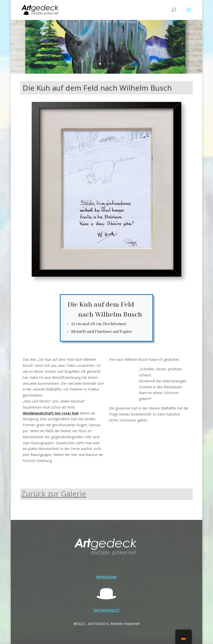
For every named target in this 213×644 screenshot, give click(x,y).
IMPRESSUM (106, 577)
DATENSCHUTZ (106, 610)
